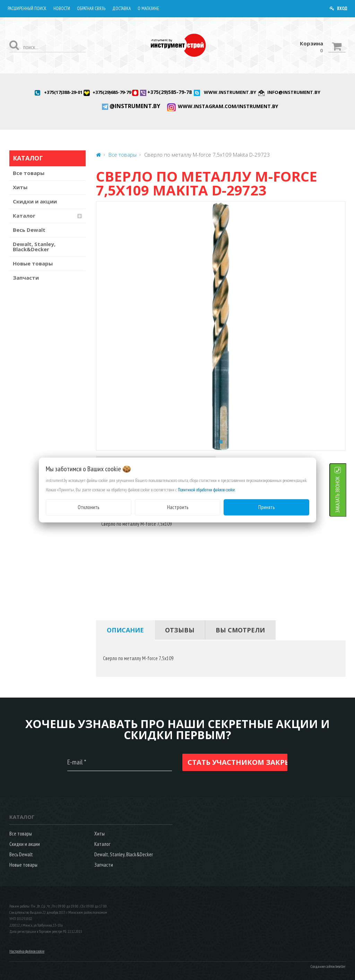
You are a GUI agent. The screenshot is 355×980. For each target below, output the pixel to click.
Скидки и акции (35, 201)
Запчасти (26, 278)
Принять (266, 507)
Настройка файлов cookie (27, 951)
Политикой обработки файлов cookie (206, 490)
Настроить (178, 507)
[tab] (125, 630)
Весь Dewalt (29, 230)
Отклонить (88, 507)
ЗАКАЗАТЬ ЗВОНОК (346, 495)
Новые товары (33, 263)
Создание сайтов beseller (328, 966)
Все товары (29, 173)
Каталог (24, 216)
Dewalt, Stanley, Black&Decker (34, 247)
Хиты (20, 187)
